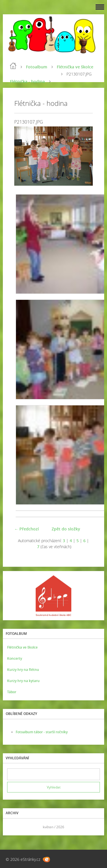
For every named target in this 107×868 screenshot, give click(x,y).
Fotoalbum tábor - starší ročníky (42, 732)
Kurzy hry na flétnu (23, 670)
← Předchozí (27, 529)
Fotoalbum (37, 67)
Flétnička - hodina (27, 81)
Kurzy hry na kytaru (23, 681)
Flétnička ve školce (75, 67)
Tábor (12, 692)
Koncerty (15, 658)
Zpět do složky (66, 529)
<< (13, 827)
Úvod (13, 66)
